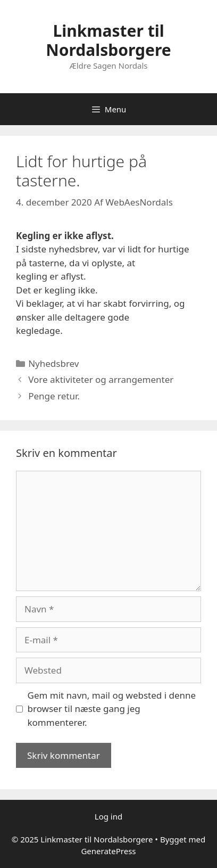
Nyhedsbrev (53, 363)
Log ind (108, 816)
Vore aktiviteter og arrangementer (101, 379)
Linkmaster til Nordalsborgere (108, 40)
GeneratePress (108, 851)
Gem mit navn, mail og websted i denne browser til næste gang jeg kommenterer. (112, 709)
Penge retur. (54, 396)
